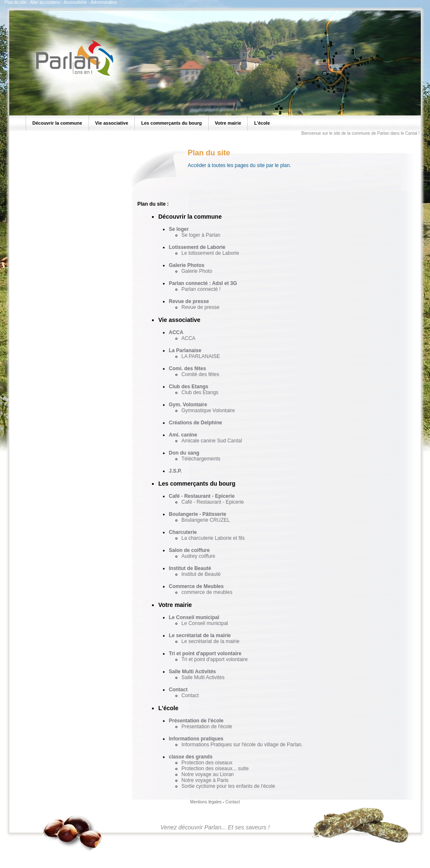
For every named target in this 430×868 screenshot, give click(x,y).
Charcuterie (183, 532)
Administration (104, 2)
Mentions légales (206, 802)
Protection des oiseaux (207, 763)
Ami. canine (183, 435)
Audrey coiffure (198, 556)
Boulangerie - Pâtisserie (198, 514)
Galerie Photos (187, 265)
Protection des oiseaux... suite (215, 769)
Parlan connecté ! (201, 289)
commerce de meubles (207, 592)
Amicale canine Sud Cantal (212, 441)
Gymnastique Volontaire (208, 410)
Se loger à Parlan (201, 235)
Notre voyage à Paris (205, 780)
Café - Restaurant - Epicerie (202, 496)
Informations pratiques (196, 739)
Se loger (179, 229)
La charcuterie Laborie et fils (213, 538)
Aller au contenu (45, 2)
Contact (178, 690)
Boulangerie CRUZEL (206, 520)
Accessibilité (75, 2)
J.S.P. (175, 471)
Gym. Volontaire (188, 405)
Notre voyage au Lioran (208, 774)
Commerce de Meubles (196, 586)
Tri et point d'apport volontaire (205, 654)
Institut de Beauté (190, 568)
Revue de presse (189, 301)
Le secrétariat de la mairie (200, 635)
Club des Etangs (189, 387)
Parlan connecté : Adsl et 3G (203, 283)
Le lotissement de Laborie (210, 253)
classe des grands (191, 757)
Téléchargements (201, 459)
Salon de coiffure (189, 550)
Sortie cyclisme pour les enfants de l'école (228, 786)
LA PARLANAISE (201, 356)
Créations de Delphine (195, 423)
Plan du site (16, 2)
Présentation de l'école (196, 721)
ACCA (176, 332)
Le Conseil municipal (194, 617)
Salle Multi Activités (192, 672)
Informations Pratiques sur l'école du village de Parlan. (242, 745)
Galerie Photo (197, 271)
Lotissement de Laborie (197, 247)
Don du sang (184, 453)
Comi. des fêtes (187, 369)
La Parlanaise (185, 350)
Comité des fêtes (200, 374)
